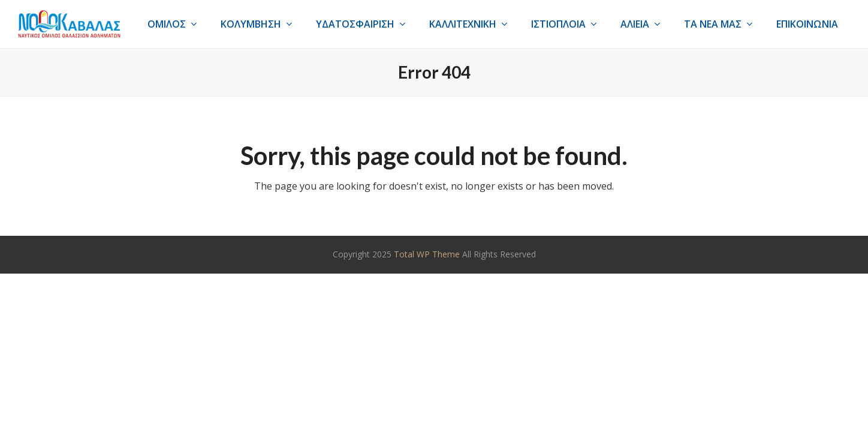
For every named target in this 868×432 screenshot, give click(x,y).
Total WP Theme (427, 254)
